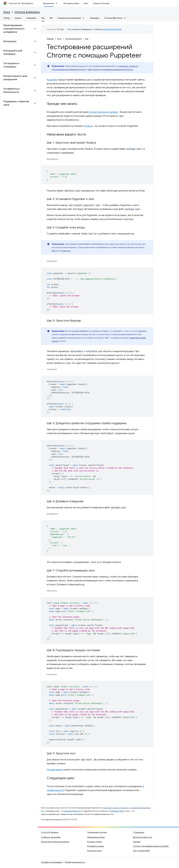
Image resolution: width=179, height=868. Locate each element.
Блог (86, 3)
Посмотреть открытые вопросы (55, 842)
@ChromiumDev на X (143, 837)
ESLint (54, 251)
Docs (7, 12)
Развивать (31, 18)
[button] (17, 29)
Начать (18, 18)
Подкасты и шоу (94, 851)
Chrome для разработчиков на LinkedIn (151, 846)
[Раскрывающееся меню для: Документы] (58, 3)
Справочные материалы (69, 18)
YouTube (137, 842)
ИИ (51, 18)
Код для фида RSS (141, 851)
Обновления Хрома (96, 837)
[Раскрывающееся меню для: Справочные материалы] (84, 18)
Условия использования (52, 862)
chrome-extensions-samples (103, 112)
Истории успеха (71, 3)
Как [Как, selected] (43, 18)
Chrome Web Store (113, 18)
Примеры (95, 18)
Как (87, 39)
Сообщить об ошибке (51, 837)
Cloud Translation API (112, 29)
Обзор (7, 18)
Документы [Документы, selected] (49, 3)
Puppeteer (52, 80)
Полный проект (55, 770)
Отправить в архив (95, 846)
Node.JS (89, 126)
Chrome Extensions (27, 12)
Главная (50, 39)
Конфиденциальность (75, 862)
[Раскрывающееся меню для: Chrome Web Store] (126, 18)
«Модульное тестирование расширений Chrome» (110, 69)
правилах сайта (118, 811)
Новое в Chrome (101, 3)
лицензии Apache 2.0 (73, 811)
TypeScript (66, 251)
